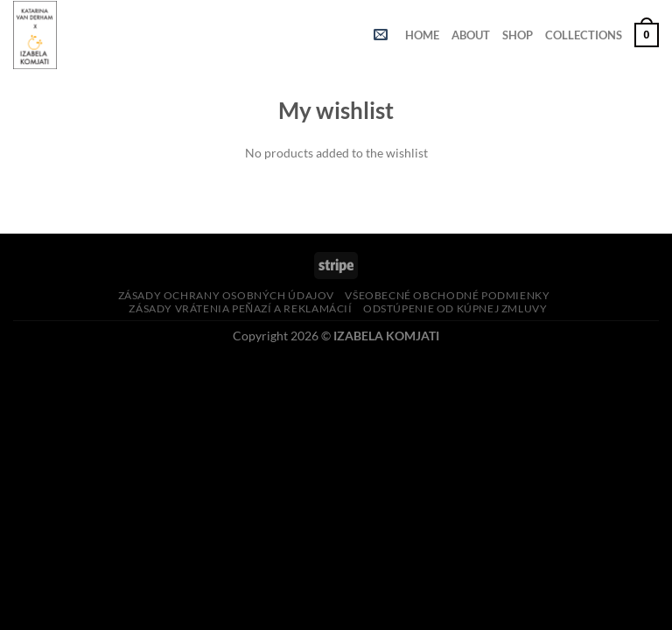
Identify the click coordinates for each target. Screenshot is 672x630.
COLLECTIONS (584, 35)
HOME (422, 35)
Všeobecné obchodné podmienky (447, 295)
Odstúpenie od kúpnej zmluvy (455, 308)
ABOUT (471, 35)
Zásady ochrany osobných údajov (226, 295)
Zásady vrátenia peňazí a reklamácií (240, 308)
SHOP (518, 35)
